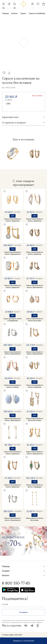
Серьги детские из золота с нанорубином (13, 320)
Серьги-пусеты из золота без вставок (34, 519)
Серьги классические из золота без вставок (34, 320)
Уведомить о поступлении (23, 641)
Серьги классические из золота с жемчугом (34, 386)
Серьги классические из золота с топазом (13, 386)
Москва (9, 4)
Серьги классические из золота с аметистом (13, 453)
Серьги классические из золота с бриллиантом (13, 253)
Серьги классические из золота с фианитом (13, 220)
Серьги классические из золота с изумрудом (34, 486)
